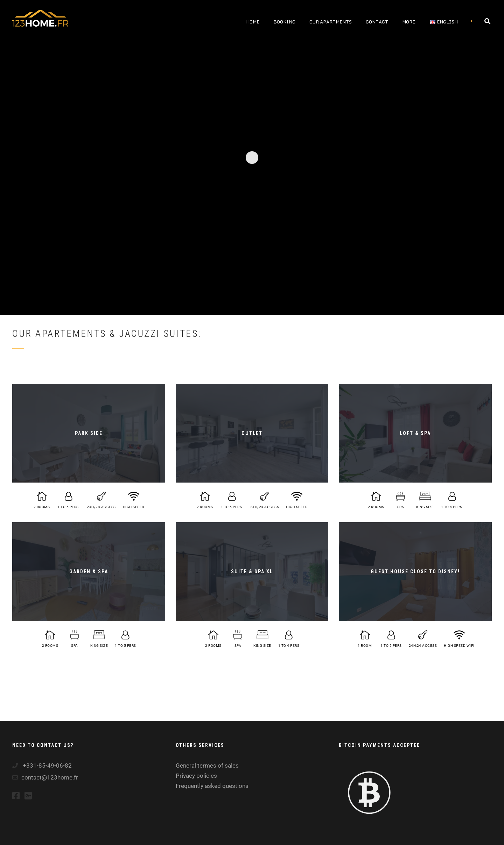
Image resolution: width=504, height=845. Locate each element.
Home (253, 22)
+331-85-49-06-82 (47, 766)
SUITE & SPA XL (252, 572)
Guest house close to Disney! (415, 572)
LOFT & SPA (415, 433)
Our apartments (331, 22)
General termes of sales (207, 766)
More (409, 22)
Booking (284, 22)
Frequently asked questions (212, 786)
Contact (377, 22)
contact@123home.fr (50, 777)
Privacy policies (196, 776)
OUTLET (252, 433)
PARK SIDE (89, 433)
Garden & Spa (89, 572)
